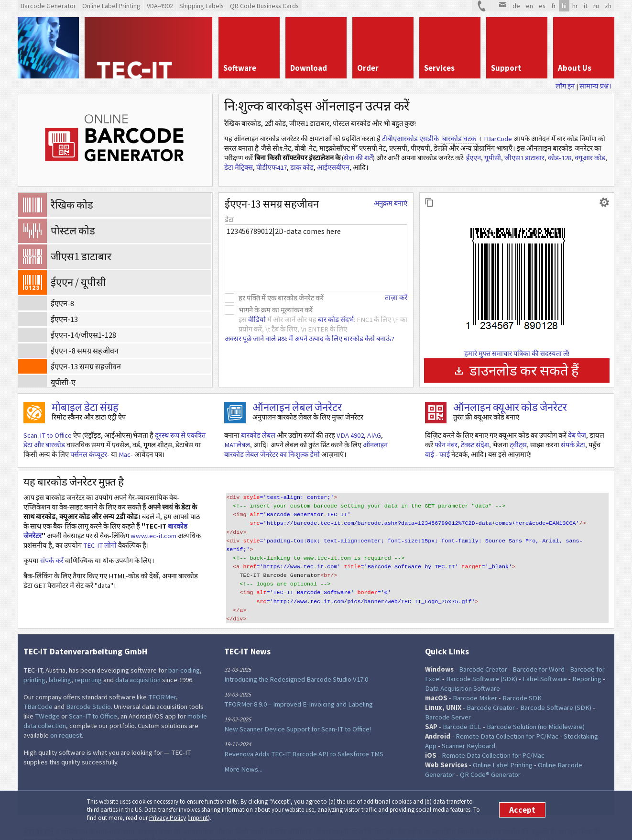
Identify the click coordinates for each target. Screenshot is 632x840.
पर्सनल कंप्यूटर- (90, 454)
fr (554, 6)
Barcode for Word (539, 655)
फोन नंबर (446, 445)
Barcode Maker (475, 684)
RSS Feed (325, 789)
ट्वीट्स (518, 445)
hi (564, 6)
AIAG (374, 435)
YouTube (340, 789)
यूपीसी (493, 158)
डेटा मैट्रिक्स (239, 167)
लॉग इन (565, 86)
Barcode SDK (522, 684)
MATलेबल (237, 445)
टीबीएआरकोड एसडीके (410, 139)
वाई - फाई (437, 454)
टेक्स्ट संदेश (475, 445)
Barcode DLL (462, 712)
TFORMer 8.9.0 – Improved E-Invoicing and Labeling (299, 690)
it (586, 6)
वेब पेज (577, 435)
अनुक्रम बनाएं (391, 203)
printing (34, 665)
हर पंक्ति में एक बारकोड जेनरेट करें (281, 298)
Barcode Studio (88, 692)
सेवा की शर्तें (358, 158)
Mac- (126, 454)
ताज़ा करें (396, 298)
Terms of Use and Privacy (555, 789)
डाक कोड (302, 167)
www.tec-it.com (153, 536)
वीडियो (257, 320)
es (542, 6)
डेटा (229, 220)
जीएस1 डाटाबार (524, 158)
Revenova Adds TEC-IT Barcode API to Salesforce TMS (304, 740)
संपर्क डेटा (573, 445)
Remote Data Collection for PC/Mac (507, 722)
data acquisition (138, 665)
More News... (243, 755)
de (516, 6)
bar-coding (184, 656)
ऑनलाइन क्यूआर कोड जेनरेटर (510, 407)
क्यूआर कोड (590, 158)
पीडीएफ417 (272, 167)
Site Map (490, 789)
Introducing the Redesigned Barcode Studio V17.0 (296, 665)
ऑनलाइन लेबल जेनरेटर (297, 407)
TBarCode (497, 139)
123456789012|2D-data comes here (316, 258)
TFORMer (162, 683)
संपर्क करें (52, 561)
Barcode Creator (483, 655)
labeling (60, 665)
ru (596, 6)
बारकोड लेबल (258, 435)
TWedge (47, 702)
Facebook (294, 789)
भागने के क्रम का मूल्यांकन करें (276, 310)
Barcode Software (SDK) (482, 664)
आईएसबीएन (333, 167)
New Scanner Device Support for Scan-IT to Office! (298, 715)
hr (575, 6)
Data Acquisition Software (463, 674)
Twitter (279, 789)
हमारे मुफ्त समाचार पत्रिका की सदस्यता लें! (517, 354)
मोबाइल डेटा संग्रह (85, 407)
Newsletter (356, 789)
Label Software (545, 664)
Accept (522, 810)
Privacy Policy (168, 818)
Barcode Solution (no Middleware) (536, 712)
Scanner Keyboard (469, 731)
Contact (599, 789)
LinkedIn (310, 789)
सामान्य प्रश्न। (595, 86)
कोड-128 (560, 158)
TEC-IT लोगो (100, 545)
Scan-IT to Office (48, 435)
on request (66, 721)
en (529, 6)
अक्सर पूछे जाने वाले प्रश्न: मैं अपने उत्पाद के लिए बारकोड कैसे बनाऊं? (310, 339)
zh (608, 6)
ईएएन (474, 158)
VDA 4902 (350, 435)
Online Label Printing (503, 751)
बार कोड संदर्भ (336, 320)
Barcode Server (448, 703)
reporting (88, 665)
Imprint (199, 818)
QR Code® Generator (490, 760)
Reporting (587, 664)
